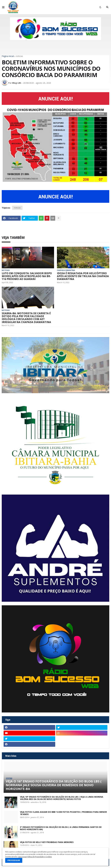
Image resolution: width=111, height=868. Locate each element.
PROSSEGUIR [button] (14, 860)
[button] (3, 7)
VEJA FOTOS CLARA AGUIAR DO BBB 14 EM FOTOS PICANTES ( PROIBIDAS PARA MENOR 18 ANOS (63, 813)
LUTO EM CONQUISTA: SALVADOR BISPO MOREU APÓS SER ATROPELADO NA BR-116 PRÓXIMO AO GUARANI (27, 276)
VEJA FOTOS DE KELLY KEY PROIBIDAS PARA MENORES (47, 842)
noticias (19, 56)
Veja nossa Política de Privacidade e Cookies (35, 857)
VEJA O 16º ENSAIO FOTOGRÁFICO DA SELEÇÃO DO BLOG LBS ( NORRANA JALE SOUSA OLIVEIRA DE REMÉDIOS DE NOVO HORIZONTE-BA (54, 785)
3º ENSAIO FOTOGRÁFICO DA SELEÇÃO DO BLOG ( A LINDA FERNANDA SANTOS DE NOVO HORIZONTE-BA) (61, 828)
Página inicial (8, 56)
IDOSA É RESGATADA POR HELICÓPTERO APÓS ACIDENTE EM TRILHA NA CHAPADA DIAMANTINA (83, 276)
